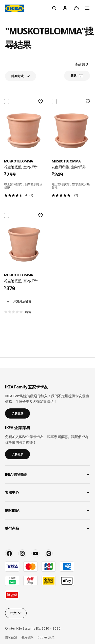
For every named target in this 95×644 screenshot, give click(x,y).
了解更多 (17, 413)
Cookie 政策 (46, 637)
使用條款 (27, 637)
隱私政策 (11, 637)
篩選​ (73, 76)
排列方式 (17, 76)
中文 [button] (13, 613)
